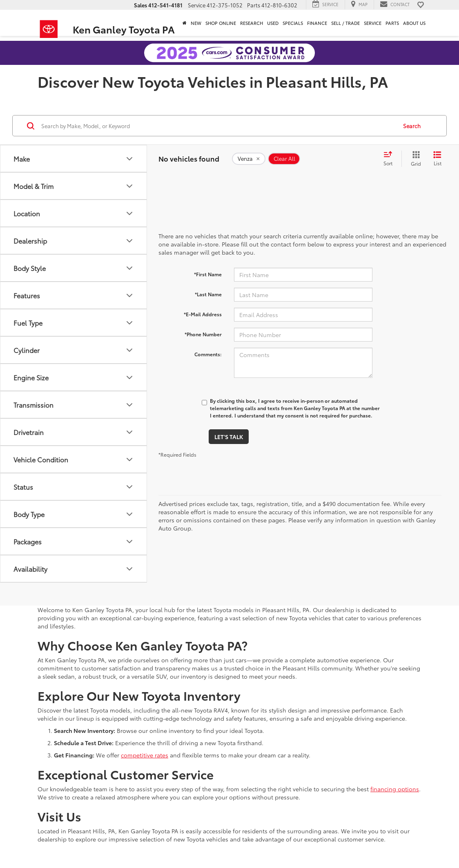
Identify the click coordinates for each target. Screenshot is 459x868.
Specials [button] (293, 23)
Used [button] (273, 23)
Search (412, 126)
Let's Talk (229, 437)
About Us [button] (414, 23)
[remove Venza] (249, 159)
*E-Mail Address (203, 314)
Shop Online (221, 23)
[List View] (437, 159)
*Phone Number (203, 334)
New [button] (196, 23)
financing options (395, 789)
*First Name (208, 274)
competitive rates (145, 755)
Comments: (208, 354)
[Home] (185, 23)
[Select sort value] (390, 159)
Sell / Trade (345, 23)
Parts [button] (392, 23)
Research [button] (252, 23)
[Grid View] (414, 159)
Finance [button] (317, 23)
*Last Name (208, 294)
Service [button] (373, 23)
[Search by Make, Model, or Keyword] (218, 126)
